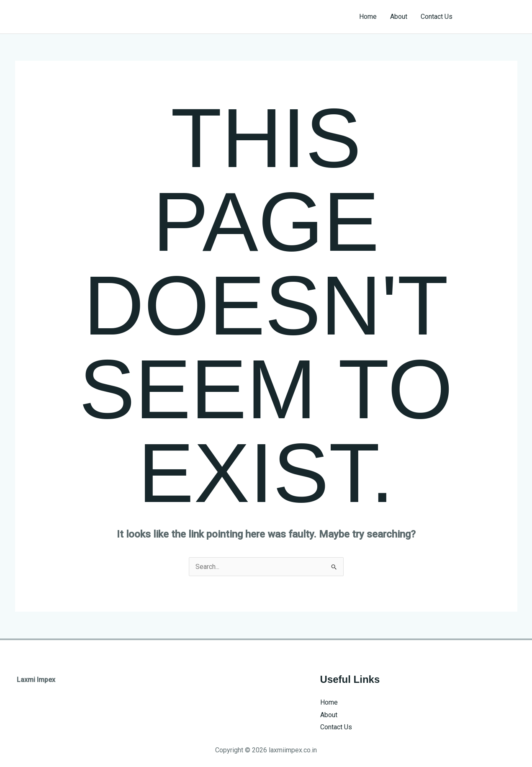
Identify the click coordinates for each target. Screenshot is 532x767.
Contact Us (437, 17)
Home (368, 17)
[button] (492, 17)
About (399, 17)
